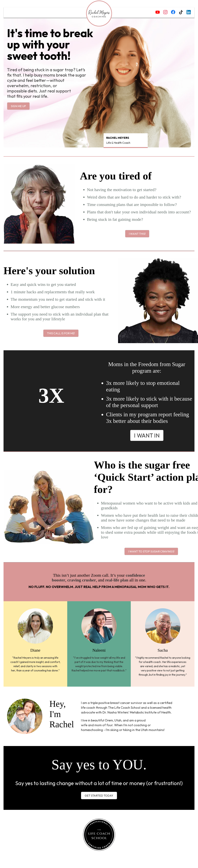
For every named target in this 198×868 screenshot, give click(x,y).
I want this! (137, 234)
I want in (147, 435)
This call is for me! (61, 333)
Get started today (99, 796)
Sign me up (18, 106)
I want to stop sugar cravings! (151, 551)
